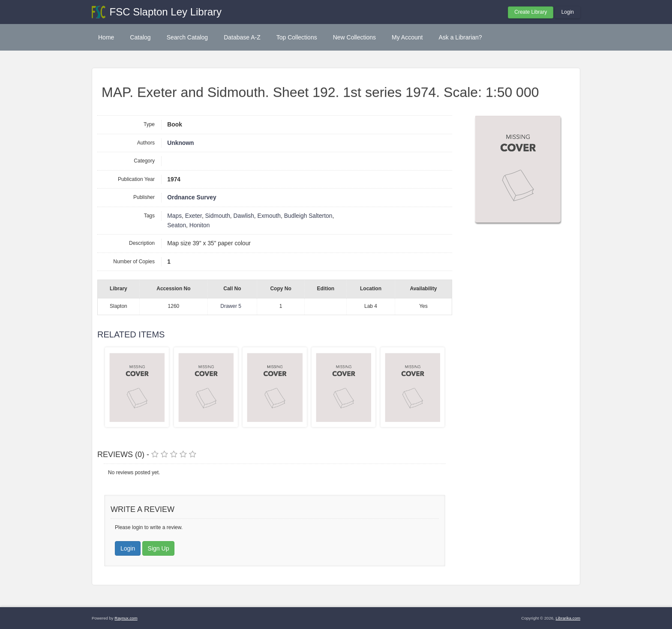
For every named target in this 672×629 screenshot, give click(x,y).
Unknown (180, 143)
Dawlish (244, 216)
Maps (174, 216)
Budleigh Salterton (308, 216)
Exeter (193, 216)
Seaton (177, 225)
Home (106, 37)
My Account (407, 37)
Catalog (140, 37)
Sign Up (159, 548)
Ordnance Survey (192, 197)
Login (568, 12)
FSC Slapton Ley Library (166, 12)
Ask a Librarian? (460, 37)
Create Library (531, 12)
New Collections (354, 37)
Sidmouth (218, 216)
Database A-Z (242, 37)
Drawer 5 (231, 306)
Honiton (200, 225)
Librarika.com (568, 618)
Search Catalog (187, 37)
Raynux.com (126, 618)
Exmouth (269, 216)
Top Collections (297, 37)
